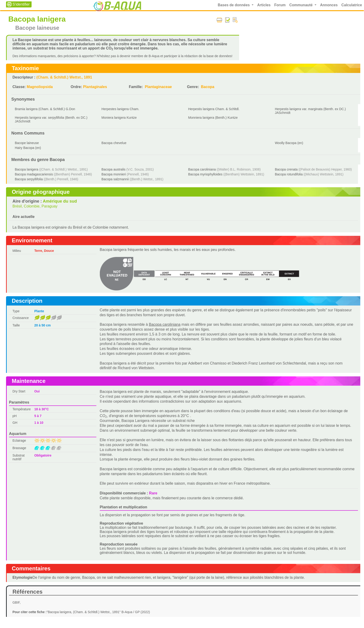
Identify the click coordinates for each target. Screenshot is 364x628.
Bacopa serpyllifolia (29, 179)
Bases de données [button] (234, 5)
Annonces (329, 5)
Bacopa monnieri (114, 174)
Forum (280, 5)
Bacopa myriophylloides (205, 174)
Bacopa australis (114, 169)
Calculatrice (352, 5)
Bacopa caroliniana (202, 169)
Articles (264, 5)
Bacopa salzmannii (115, 179)
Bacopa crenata (286, 169)
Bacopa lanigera (27, 169)
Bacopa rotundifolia (289, 174)
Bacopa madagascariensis (34, 174)
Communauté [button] (301, 5)
